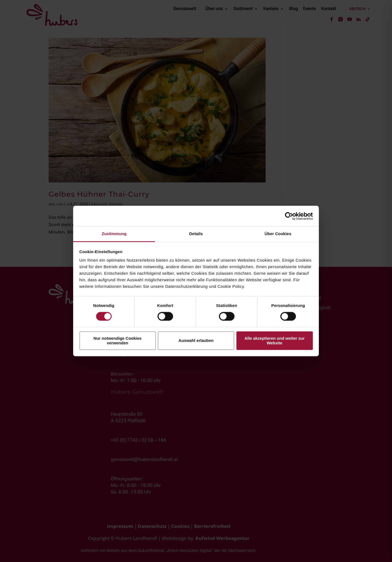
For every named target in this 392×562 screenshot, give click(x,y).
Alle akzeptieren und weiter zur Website (274, 341)
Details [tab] (196, 234)
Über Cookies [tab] (278, 234)
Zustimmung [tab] (114, 234)
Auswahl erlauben (196, 341)
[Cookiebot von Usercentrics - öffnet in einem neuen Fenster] (289, 216)
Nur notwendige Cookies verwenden (118, 341)
